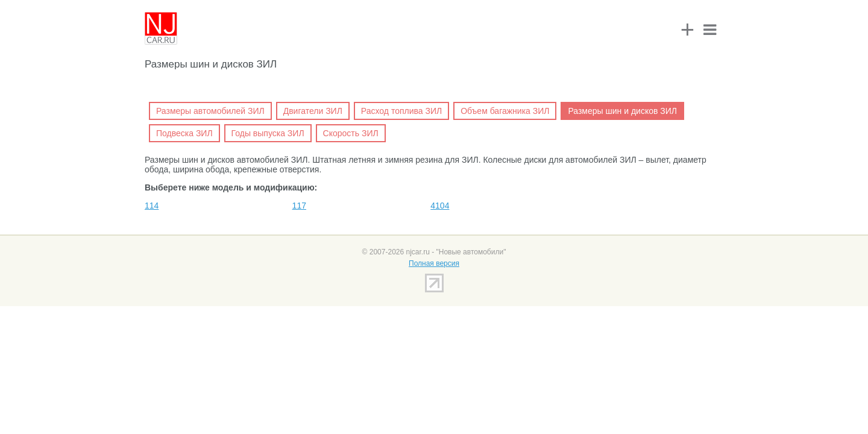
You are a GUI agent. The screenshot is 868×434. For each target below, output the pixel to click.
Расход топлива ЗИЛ (401, 111)
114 (152, 206)
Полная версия (434, 263)
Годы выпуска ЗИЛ (268, 133)
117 (299, 206)
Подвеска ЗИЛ (184, 133)
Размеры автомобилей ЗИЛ (210, 111)
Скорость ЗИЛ (351, 133)
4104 (440, 206)
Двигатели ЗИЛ (313, 111)
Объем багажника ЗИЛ (505, 111)
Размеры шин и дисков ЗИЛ (622, 111)
